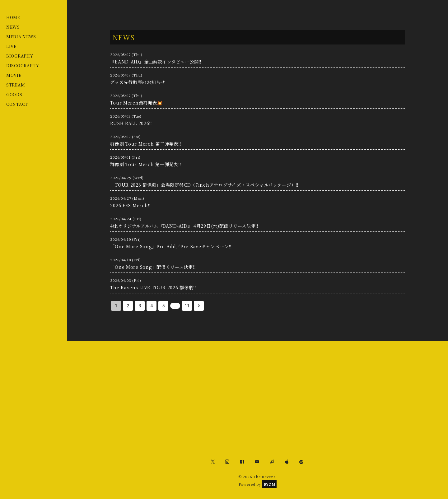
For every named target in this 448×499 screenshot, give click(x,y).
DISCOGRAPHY (23, 65)
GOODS (14, 94)
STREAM (16, 85)
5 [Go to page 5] (163, 306)
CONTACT (17, 104)
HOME (13, 17)
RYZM (270, 484)
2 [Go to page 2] (128, 306)
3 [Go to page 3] (140, 306)
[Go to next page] (199, 306)
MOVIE (14, 75)
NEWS (13, 27)
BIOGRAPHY (20, 56)
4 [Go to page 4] (152, 306)
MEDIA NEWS (21, 37)
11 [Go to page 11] (187, 306)
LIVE (11, 46)
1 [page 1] (116, 306)
